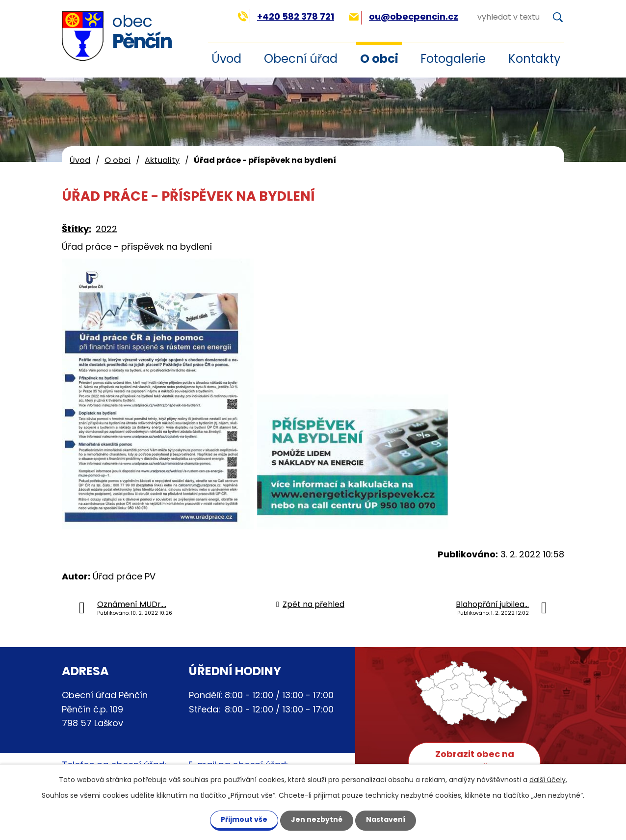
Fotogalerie (453, 59)
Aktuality (162, 160)
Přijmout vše (244, 819)
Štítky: (77, 229)
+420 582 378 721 (286, 16)
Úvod (80, 160)
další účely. (548, 780)
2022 (106, 229)
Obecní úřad (301, 59)
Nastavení (386, 819)
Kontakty (535, 59)
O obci (379, 59)
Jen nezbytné (317, 819)
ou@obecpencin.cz (404, 16)
